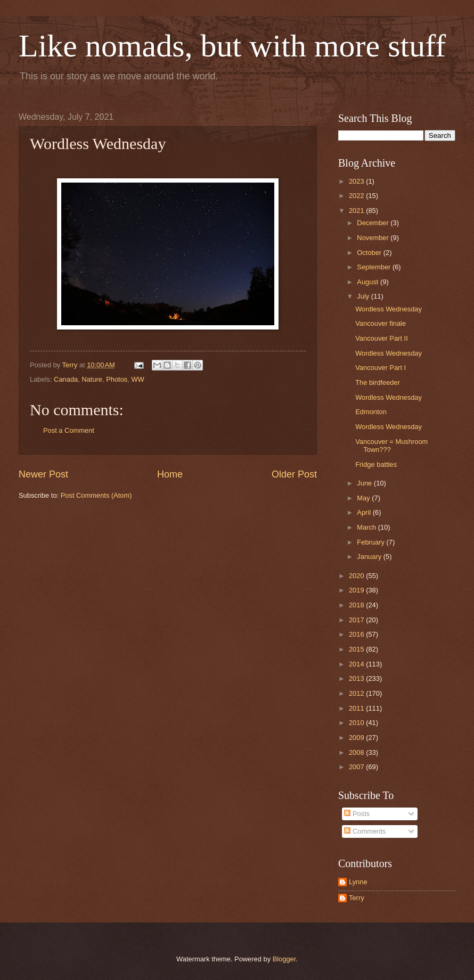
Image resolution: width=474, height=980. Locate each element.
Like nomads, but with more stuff (232, 46)
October (370, 253)
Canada (66, 379)
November (374, 238)
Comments (365, 831)
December (374, 223)
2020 (357, 576)
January (370, 557)
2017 (357, 620)
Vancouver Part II (382, 338)
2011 (357, 708)
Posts (357, 814)
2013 (357, 678)
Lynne (358, 882)
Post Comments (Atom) (96, 495)
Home (170, 474)
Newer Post (43, 474)
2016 (357, 634)
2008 (357, 752)
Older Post (294, 474)
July (364, 296)
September (375, 267)
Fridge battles (376, 464)
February (371, 542)
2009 (357, 738)
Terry (357, 898)
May (364, 498)
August (369, 282)
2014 (357, 664)
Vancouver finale (381, 323)
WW (137, 379)
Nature (92, 379)
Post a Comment (69, 430)
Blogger (284, 959)
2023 (357, 181)
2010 (357, 723)
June (365, 483)
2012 (357, 693)
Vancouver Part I (381, 368)
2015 (357, 649)
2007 (357, 767)
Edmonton (371, 412)
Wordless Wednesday (389, 309)
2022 (357, 196)
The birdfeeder (378, 382)
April (365, 512)
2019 (357, 590)
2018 (357, 605)
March (367, 527)
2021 (357, 211)
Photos (117, 379)
